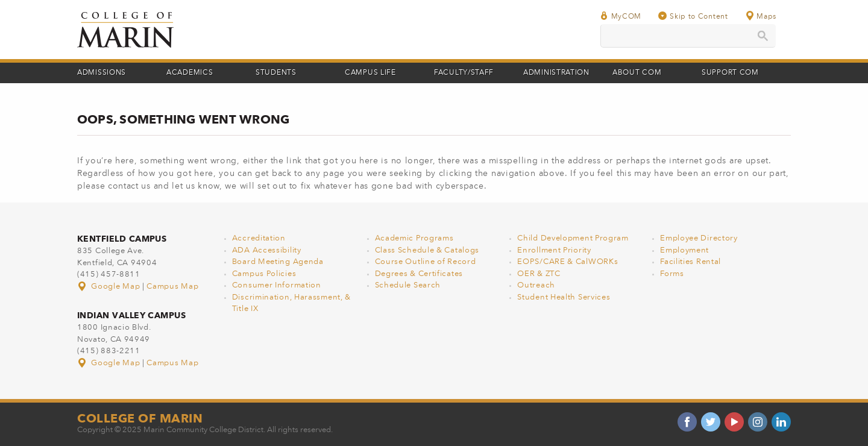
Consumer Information (277, 285)
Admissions (102, 73)
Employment (684, 250)
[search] (688, 36)
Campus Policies (264, 274)
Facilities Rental (690, 262)
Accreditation (259, 238)
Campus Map (172, 287)
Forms (672, 274)
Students (276, 73)
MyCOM (621, 16)
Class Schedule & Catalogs (427, 250)
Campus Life (370, 73)
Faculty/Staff (464, 73)
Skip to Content (693, 16)
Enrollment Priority (554, 250)
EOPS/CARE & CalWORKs (568, 262)
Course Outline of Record (426, 262)
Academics (190, 73)
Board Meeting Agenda (278, 262)
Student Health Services (564, 297)
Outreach (536, 285)
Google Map (110, 287)
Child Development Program (573, 238)
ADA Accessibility (267, 250)
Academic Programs (414, 238)
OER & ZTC (539, 274)
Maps (761, 16)
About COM (637, 73)
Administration (556, 73)
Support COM (730, 73)
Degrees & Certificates (419, 274)
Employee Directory (699, 238)
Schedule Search (408, 285)
